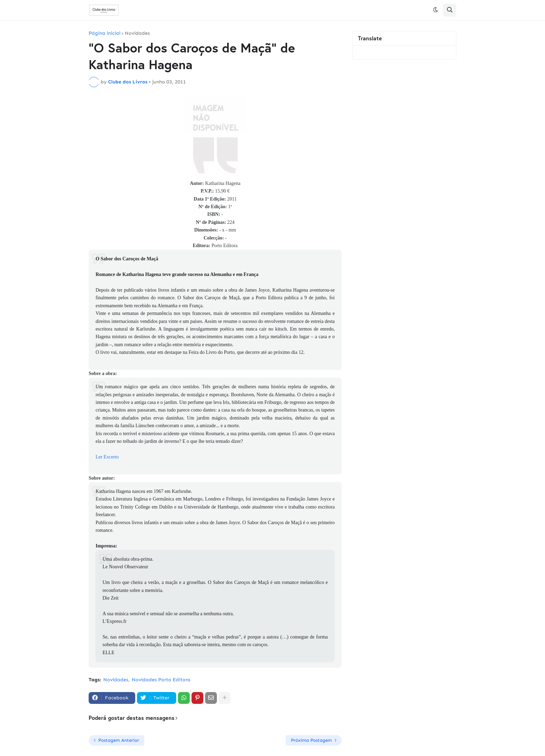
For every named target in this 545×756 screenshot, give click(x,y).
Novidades (137, 33)
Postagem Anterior (119, 740)
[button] (436, 10)
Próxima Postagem (311, 740)
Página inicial (104, 33)
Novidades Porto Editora (161, 680)
